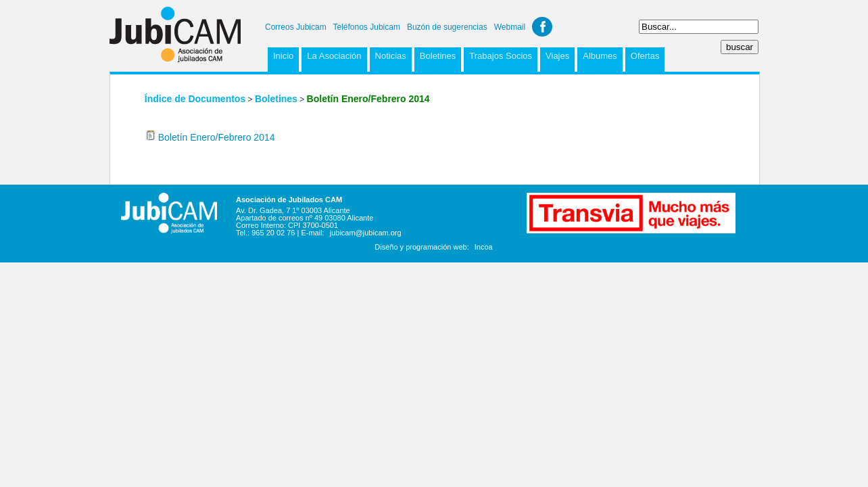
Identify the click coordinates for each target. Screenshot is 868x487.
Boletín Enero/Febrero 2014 (217, 137)
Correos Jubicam (296, 27)
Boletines (438, 56)
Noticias (391, 56)
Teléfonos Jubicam (367, 27)
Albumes (600, 56)
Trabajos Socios (501, 56)
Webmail (510, 27)
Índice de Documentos (195, 99)
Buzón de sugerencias (447, 27)
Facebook (542, 27)
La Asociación (334, 56)
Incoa (484, 247)
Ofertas (645, 56)
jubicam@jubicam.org (366, 233)
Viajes (557, 56)
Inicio (283, 56)
